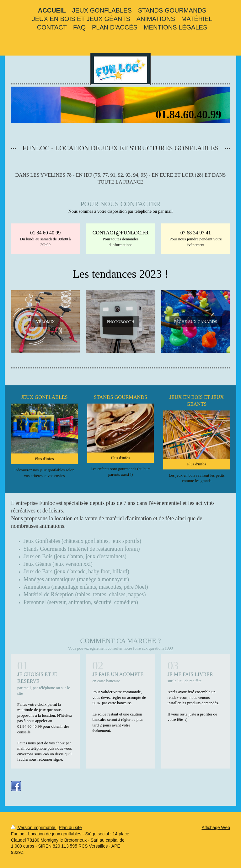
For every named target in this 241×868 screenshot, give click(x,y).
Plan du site (70, 828)
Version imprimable (34, 828)
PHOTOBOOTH (120, 321)
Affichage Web (216, 828)
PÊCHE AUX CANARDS (196, 321)
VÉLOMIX (46, 321)
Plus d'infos (44, 459)
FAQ (169, 648)
